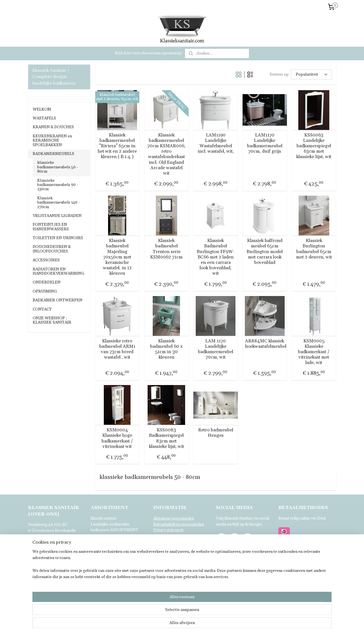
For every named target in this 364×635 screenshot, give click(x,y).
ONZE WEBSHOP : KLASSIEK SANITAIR (52, 320)
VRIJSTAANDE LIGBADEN (57, 216)
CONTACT (42, 309)
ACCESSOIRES (46, 260)
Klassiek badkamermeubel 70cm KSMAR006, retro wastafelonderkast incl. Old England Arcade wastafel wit (166, 154)
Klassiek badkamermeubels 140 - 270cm (58, 203)
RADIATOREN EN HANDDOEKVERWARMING (59, 271)
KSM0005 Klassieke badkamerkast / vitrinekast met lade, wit (314, 352)
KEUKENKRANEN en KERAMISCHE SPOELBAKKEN (52, 141)
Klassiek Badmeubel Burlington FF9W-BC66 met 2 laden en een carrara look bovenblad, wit (216, 257)
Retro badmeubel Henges (215, 433)
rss (206, 624)
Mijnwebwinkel (271, 624)
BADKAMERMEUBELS (53, 154)
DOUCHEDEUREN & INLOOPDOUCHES (52, 249)
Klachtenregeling (167, 536)
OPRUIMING (45, 291)
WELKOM (42, 109)
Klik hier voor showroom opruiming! (149, 53)
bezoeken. (118, 548)
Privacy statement (168, 530)
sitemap (195, 624)
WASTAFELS (44, 118)
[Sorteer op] (311, 75)
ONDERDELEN (47, 282)
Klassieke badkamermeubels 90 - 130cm (58, 185)
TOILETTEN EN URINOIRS (58, 238)
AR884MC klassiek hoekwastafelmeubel (265, 344)
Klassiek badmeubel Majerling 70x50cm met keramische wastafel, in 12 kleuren (117, 257)
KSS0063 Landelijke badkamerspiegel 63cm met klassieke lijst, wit (314, 146)
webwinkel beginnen (226, 624)
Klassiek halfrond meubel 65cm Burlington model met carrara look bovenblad (265, 252)
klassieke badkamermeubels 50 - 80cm (58, 167)
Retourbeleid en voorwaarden (179, 524)
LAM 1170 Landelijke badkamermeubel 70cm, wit (216, 349)
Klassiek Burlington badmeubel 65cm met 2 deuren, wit (314, 249)
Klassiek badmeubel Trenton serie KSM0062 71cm (166, 249)
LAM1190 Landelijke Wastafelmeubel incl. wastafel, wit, (215, 143)
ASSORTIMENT (124, 530)
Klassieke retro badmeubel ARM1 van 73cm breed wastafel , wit (117, 349)
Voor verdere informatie (49, 584)
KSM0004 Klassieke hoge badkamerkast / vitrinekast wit (117, 438)
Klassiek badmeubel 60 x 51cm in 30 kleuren (166, 349)
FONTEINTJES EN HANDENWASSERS (51, 227)
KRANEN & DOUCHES (53, 127)
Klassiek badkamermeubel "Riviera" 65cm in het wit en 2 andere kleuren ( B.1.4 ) (117, 146)
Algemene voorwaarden (174, 518)
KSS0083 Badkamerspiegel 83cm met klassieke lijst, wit (166, 438)
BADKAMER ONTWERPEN (58, 300)
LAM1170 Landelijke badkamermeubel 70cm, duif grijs (265, 143)
